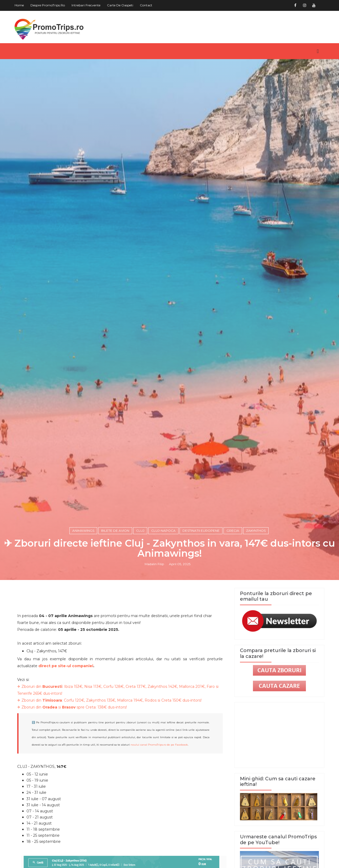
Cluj (140, 531)
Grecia (233, 531)
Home (19, 5)
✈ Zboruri (26, 687)
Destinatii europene (201, 531)
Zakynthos (256, 531)
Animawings (83, 531)
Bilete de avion (115, 531)
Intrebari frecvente (86, 5)
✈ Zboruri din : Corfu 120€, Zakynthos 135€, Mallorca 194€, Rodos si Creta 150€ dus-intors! (109, 700)
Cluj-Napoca (163, 531)
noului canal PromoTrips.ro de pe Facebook (159, 745)
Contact (146, 5)
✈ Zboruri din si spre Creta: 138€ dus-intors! (72, 707)
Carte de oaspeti (120, 5)
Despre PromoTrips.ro (48, 5)
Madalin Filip (154, 564)
